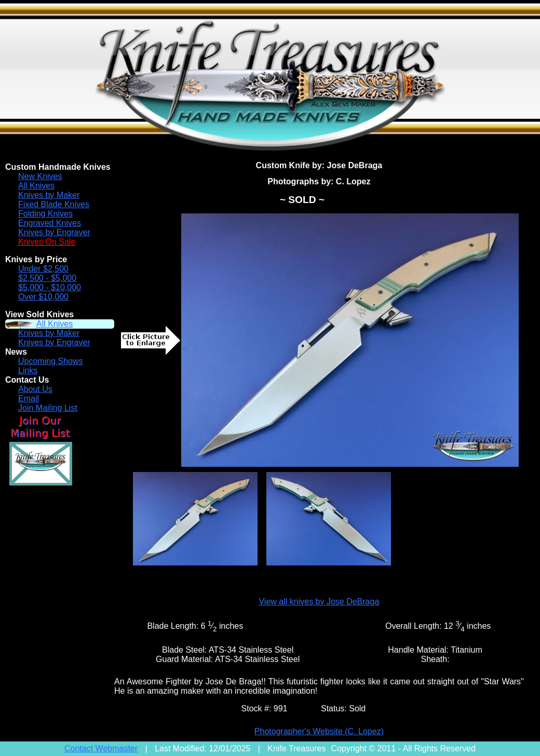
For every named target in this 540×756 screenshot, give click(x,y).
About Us (35, 389)
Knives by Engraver (54, 232)
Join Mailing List (48, 408)
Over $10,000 (43, 297)
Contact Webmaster (101, 748)
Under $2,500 (43, 269)
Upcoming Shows (51, 361)
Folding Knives (45, 214)
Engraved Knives (50, 223)
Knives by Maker (49, 195)
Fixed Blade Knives (54, 204)
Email (29, 399)
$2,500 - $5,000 (47, 278)
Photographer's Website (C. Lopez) (319, 731)
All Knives (36, 186)
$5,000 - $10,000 (50, 287)
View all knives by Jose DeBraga (319, 602)
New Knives (40, 176)
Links (28, 370)
